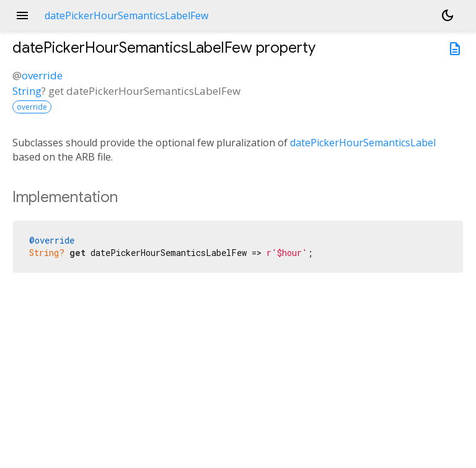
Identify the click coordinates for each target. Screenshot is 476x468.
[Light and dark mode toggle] (447, 15)
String (27, 91)
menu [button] (22, 15)
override (42, 75)
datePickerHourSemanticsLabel (363, 143)
